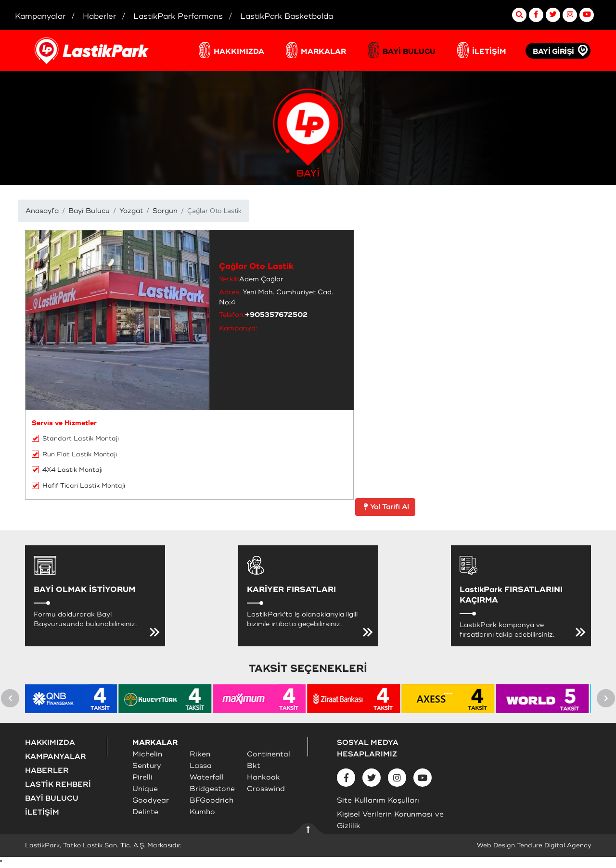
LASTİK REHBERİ (58, 785)
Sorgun (165, 211)
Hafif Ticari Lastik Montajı (78, 486)
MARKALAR (323, 52)
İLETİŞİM (489, 52)
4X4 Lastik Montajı (67, 470)
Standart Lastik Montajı (75, 439)
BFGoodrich (212, 800)
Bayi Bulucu (89, 211)
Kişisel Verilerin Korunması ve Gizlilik (390, 820)
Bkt (254, 766)
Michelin (147, 754)
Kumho (202, 812)
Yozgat (131, 211)
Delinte (145, 812)
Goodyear (151, 800)
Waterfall (207, 777)
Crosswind (266, 789)
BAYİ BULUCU (409, 52)
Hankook (263, 777)
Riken (200, 754)
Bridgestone (212, 789)
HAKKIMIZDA (239, 52)
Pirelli (142, 777)
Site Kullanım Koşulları (378, 800)
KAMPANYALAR (56, 757)
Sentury (147, 766)
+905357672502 (276, 315)
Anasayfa (42, 211)
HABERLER (47, 771)
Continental (269, 754)
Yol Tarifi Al (385, 507)
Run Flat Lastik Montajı (74, 454)
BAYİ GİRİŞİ (553, 52)
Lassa (201, 766)
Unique (145, 789)
